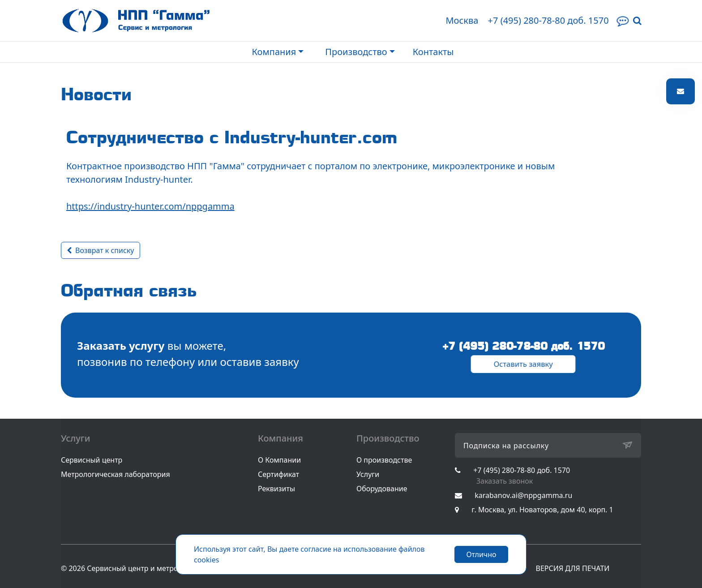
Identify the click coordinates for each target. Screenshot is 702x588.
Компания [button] (274, 52)
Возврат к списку (101, 250)
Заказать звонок (505, 481)
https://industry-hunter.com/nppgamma (150, 206)
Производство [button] (356, 52)
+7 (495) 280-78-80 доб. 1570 (548, 20)
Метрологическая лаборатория (116, 474)
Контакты (433, 52)
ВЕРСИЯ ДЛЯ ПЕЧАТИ (573, 568)
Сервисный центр (92, 460)
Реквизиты (276, 489)
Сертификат (278, 474)
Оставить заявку (523, 364)
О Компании (279, 460)
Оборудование (382, 489)
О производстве (384, 460)
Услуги (368, 474)
